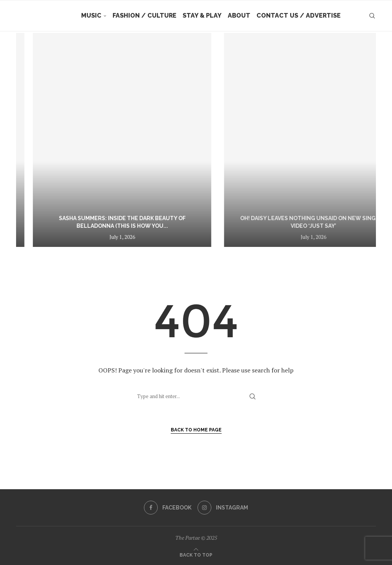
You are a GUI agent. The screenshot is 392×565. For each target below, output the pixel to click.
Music (91, 16)
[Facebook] (168, 508)
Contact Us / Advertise (299, 16)
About (239, 16)
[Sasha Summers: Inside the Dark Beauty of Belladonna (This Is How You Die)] (257, 140)
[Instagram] (223, 508)
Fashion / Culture (145, 16)
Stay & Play (202, 16)
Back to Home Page (196, 430)
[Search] (372, 16)
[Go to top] (196, 554)
